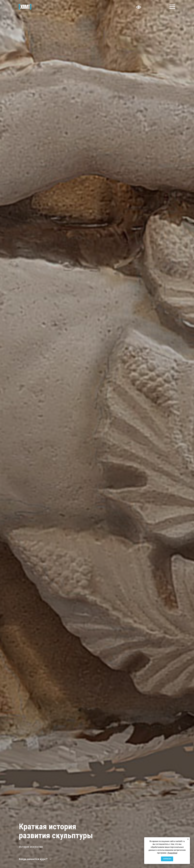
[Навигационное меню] (172, 7)
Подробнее (172, 853)
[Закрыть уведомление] (188, 839)
